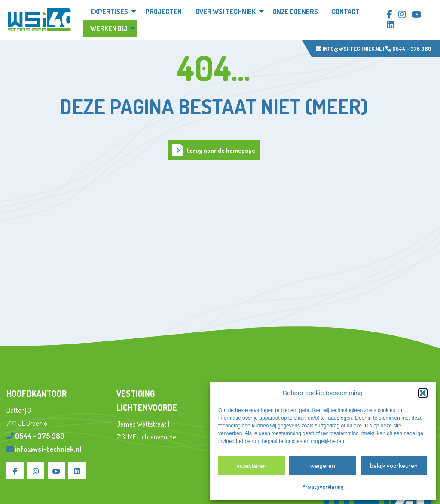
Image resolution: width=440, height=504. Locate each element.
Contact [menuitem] (346, 12)
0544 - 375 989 (408, 49)
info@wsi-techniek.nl (349, 49)
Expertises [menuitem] (109, 12)
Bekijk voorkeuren (394, 466)
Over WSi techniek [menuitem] (226, 12)
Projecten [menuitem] (163, 12)
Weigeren (323, 466)
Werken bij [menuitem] (109, 28)
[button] (423, 393)
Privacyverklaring (323, 487)
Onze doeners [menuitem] (295, 12)
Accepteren (252, 466)
